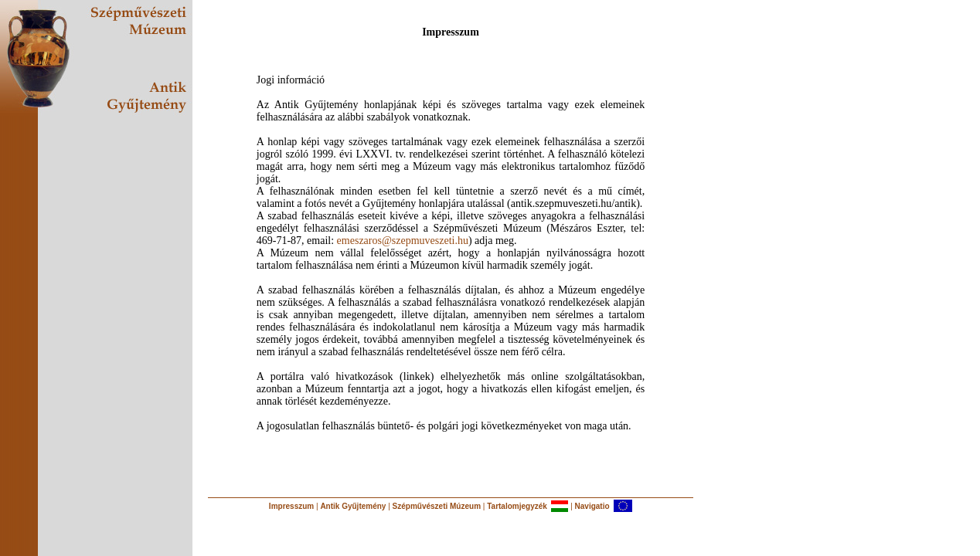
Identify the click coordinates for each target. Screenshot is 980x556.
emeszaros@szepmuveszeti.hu (403, 241)
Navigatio (592, 506)
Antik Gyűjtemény (353, 506)
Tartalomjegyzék (517, 506)
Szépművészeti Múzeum (437, 506)
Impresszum (291, 506)
